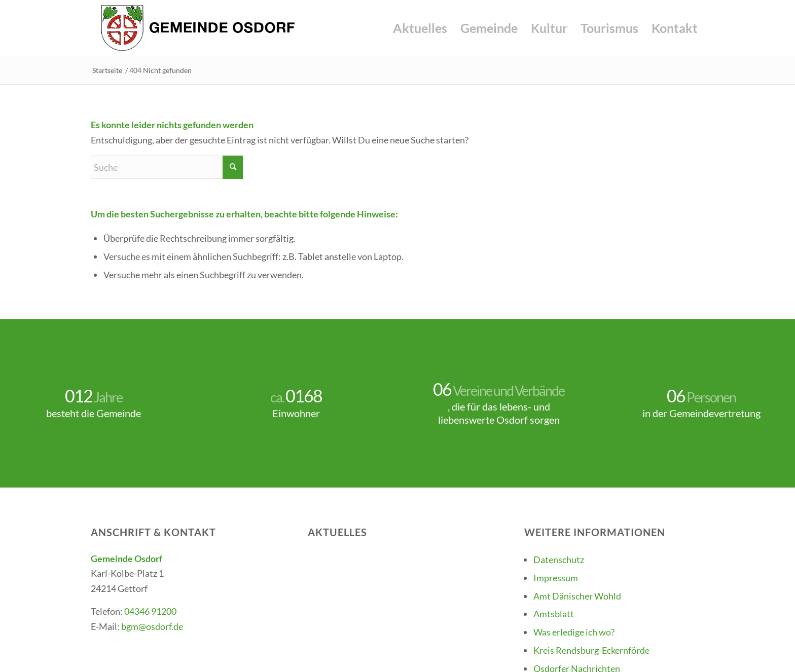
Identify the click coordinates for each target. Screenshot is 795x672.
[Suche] (167, 167)
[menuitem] (420, 28)
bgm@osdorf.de (152, 626)
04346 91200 (150, 611)
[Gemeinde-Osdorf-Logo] (198, 28)
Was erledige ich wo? (574, 632)
